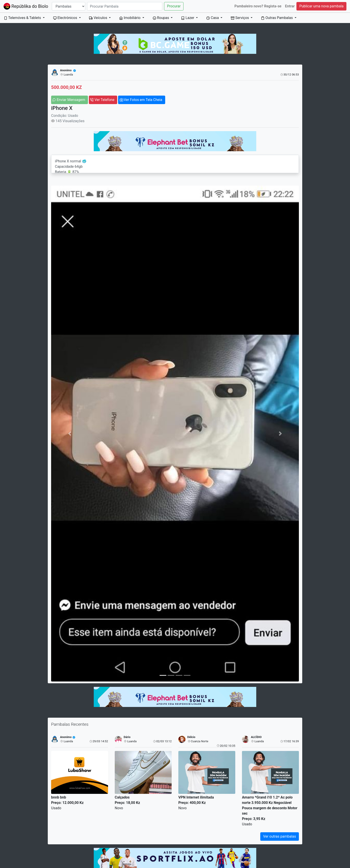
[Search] (125, 6)
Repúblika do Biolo (26, 6)
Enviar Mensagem (71, 100)
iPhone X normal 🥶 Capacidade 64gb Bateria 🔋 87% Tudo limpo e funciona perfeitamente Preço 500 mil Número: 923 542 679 (175, 164)
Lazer (188, 18)
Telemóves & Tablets (23, 18)
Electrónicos (66, 18)
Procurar (174, 6)
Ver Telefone (104, 100)
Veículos (99, 18)
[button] (70, 434)
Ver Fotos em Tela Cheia (143, 100)
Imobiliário (130, 18)
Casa (213, 18)
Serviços (240, 18)
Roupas (161, 18)
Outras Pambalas (277, 18)
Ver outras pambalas (280, 836)
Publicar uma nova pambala (321, 6)
